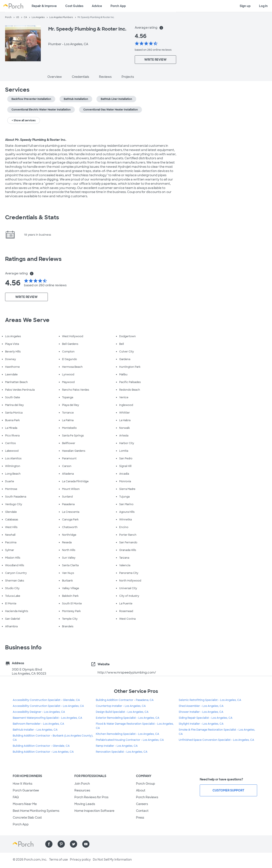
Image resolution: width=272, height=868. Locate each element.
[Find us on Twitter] (74, 844)
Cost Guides (74, 6)
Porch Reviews (147, 797)
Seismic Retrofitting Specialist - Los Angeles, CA (210, 700)
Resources (82, 790)
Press (140, 818)
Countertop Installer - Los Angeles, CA (121, 706)
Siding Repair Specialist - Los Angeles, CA (206, 718)
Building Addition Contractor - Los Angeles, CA (43, 752)
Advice (97, 6)
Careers (142, 804)
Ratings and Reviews (33, 259)
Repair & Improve (44, 6)
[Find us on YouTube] (86, 844)
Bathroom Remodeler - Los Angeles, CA (38, 724)
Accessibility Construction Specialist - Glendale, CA (46, 700)
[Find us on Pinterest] (61, 844)
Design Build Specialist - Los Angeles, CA (122, 712)
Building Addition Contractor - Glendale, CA (41, 746)
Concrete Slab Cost (27, 818)
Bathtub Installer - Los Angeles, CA (35, 730)
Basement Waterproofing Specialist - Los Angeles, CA (47, 718)
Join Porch (82, 784)
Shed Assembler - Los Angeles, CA (201, 706)
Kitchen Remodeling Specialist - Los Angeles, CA (127, 734)
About (141, 790)
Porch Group (146, 784)
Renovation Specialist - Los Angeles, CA (122, 752)
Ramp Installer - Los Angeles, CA (117, 746)
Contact (142, 811)
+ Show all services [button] (24, 120)
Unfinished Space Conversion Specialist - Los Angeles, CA (216, 740)
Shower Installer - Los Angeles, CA (201, 712)
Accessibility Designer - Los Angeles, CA (39, 712)
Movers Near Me (25, 804)
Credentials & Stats (32, 217)
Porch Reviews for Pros (91, 797)
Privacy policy (80, 860)
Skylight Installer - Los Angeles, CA (201, 724)
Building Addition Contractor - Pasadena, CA (125, 700)
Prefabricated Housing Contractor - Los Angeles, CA (130, 740)
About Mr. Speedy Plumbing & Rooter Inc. (36, 140)
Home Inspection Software (94, 811)
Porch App (118, 6)
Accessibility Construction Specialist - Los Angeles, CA (48, 706)
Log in (263, 6)
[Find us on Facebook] (49, 844)
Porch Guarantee (26, 790)
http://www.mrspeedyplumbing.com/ (127, 672)
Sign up (245, 6)
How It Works (23, 784)
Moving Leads (85, 804)
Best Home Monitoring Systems (36, 811)
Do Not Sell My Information (112, 860)
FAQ (16, 797)
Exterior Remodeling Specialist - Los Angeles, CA (128, 718)
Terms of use (58, 860)
